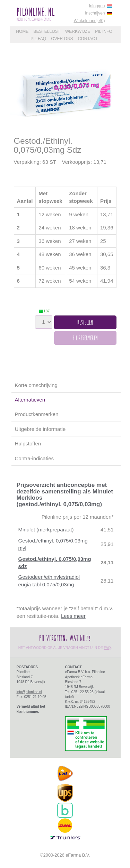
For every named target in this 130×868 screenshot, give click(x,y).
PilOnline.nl (36, 12)
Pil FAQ (38, 39)
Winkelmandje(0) (89, 21)
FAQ (107, 648)
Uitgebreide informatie (40, 429)
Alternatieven (30, 400)
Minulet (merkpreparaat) (46, 530)
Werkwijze (78, 31)
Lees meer (73, 616)
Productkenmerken (37, 414)
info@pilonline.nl (29, 692)
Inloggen (97, 6)
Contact (88, 39)
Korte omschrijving (36, 385)
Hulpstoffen (28, 444)
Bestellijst (47, 31)
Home (22, 31)
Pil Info (104, 31)
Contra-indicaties (34, 458)
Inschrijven (95, 13)
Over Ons (62, 39)
